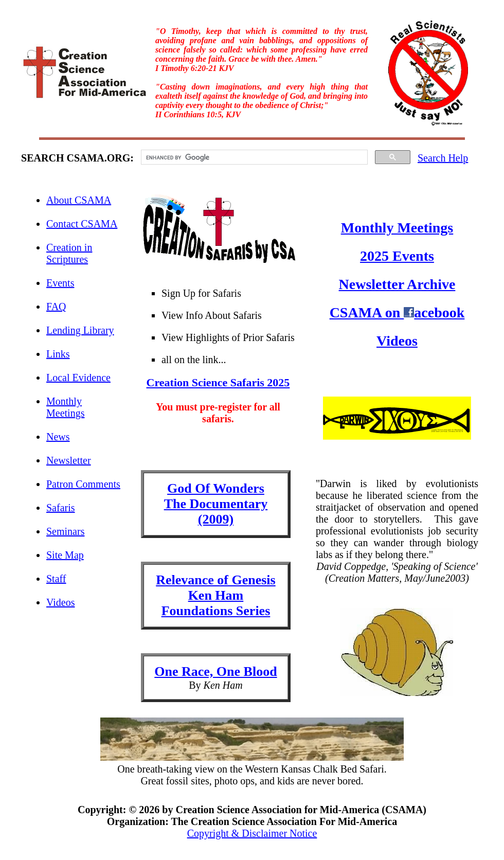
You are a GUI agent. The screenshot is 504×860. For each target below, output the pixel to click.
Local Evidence (78, 378)
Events (60, 283)
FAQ (56, 307)
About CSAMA (79, 200)
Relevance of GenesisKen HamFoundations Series (216, 595)
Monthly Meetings (65, 407)
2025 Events (397, 256)
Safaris (61, 508)
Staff (56, 579)
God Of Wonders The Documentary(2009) (216, 504)
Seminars (65, 531)
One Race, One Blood (215, 671)
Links (58, 354)
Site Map (65, 555)
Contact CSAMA (82, 224)
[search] (253, 157)
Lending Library (80, 330)
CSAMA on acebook (397, 312)
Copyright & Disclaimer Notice (252, 833)
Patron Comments (83, 484)
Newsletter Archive (397, 284)
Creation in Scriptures (69, 253)
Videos (60, 602)
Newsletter (69, 460)
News (58, 437)
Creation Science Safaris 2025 (218, 382)
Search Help (443, 158)
